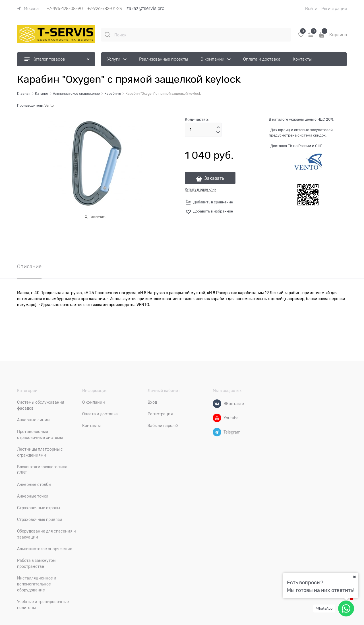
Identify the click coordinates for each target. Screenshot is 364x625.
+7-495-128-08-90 (65, 9)
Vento (49, 106)
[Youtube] (217, 418)
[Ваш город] (354, 577)
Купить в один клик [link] (200, 189)
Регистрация (334, 9)
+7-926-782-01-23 (105, 9)
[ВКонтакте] (217, 404)
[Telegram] (217, 432)
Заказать (214, 178)
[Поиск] (107, 35)
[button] (218, 127)
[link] (28, 9)
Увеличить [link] (98, 217)
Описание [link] (29, 267)
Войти (311, 9)
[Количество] (203, 130)
